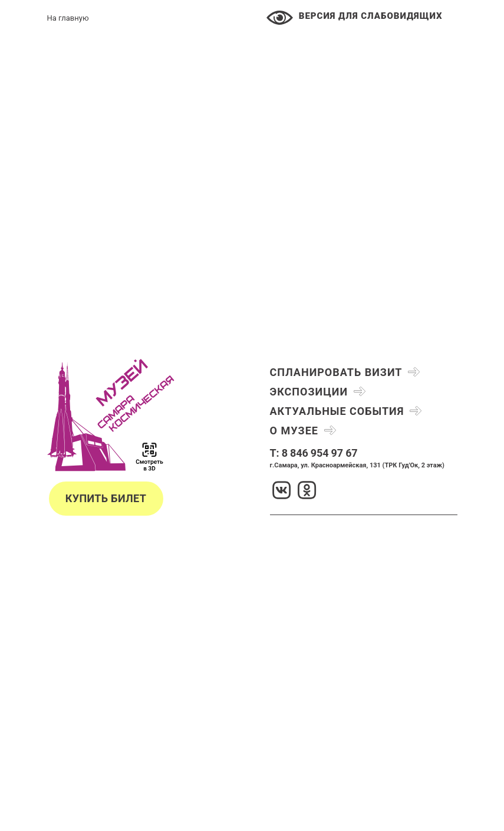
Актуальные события (337, 411)
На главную (68, 18)
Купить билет (106, 498)
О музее (294, 431)
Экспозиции (309, 392)
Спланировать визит (336, 372)
